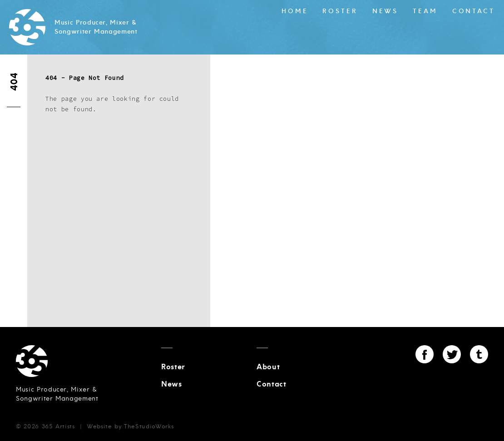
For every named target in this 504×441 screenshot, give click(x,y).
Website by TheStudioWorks (130, 426)
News (385, 11)
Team (425, 11)
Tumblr (479, 354)
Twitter (452, 354)
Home (295, 11)
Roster (340, 11)
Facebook (425, 354)
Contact (474, 11)
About (268, 367)
